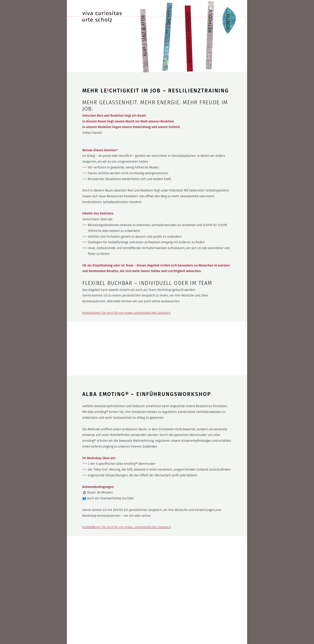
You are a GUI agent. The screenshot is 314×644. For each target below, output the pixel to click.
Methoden (210, 21)
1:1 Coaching (168, 21)
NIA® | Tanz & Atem (144, 36)
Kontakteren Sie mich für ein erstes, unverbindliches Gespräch (127, 527)
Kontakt (227, 20)
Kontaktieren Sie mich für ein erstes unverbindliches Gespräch (126, 313)
